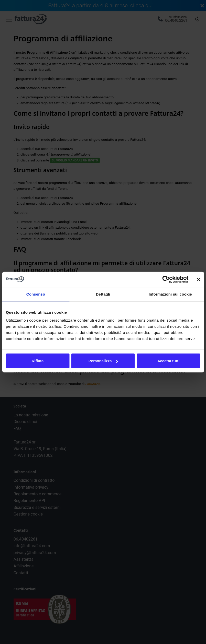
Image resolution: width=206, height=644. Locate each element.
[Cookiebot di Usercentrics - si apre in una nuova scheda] (166, 279)
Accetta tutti (169, 361)
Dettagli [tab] (103, 294)
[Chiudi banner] (198, 279)
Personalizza (103, 361)
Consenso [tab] (36, 294)
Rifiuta (38, 361)
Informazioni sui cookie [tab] (170, 294)
